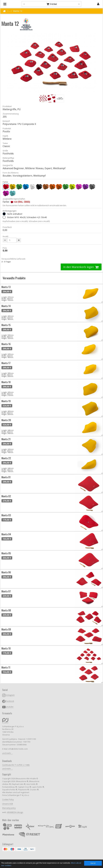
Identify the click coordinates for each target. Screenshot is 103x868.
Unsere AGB (8, 804)
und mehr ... (7, 753)
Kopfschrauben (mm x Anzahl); (15, 221)
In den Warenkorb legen (81, 267)
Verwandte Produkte (14, 278)
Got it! (93, 863)
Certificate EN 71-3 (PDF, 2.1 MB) (16, 765)
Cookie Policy (8, 800)
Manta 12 (18, 11)
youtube (10, 707)
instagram (10, 695)
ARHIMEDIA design (15, 812)
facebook (10, 701)
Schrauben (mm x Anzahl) (39, 221)
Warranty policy (9, 808)
